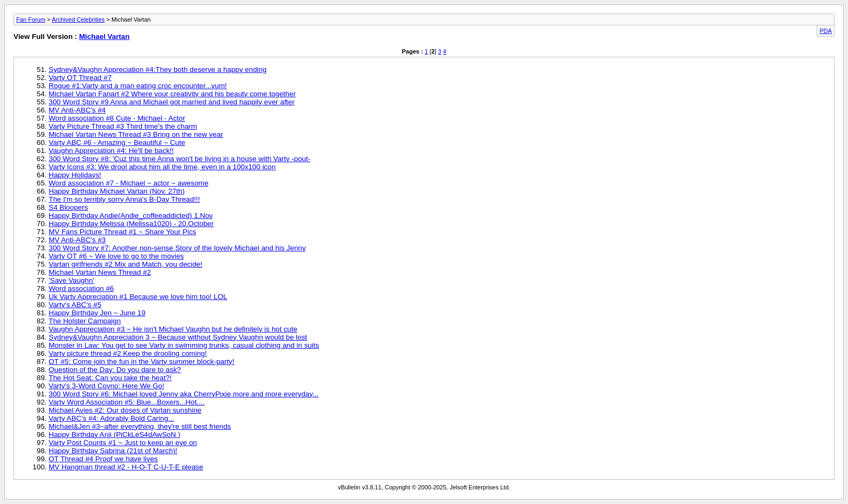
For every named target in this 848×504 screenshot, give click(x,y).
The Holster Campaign (85, 321)
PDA (826, 31)
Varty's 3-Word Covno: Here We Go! (107, 386)
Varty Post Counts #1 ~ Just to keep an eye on (123, 443)
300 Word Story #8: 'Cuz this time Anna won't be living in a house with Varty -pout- (180, 159)
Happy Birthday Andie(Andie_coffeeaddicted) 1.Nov (131, 215)
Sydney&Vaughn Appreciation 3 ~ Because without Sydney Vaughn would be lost (178, 337)
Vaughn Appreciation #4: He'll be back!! (111, 151)
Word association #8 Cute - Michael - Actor (117, 118)
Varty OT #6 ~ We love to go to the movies (116, 256)
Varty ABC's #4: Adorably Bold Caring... (111, 418)
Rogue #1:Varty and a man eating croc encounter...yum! (138, 86)
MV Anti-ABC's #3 (77, 240)
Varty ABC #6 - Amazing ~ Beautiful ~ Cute (117, 142)
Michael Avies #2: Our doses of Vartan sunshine (125, 410)
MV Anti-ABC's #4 (77, 110)
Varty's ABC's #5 (75, 305)
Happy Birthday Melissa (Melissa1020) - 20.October (131, 224)
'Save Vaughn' (71, 280)
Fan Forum (31, 19)
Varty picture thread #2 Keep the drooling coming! (128, 353)
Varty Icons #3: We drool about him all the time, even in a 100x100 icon (162, 167)
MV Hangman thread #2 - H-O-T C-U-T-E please (126, 467)
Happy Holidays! (75, 175)
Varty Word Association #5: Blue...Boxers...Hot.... (127, 402)
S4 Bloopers (68, 207)
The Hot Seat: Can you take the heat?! (110, 378)
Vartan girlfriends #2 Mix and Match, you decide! (125, 264)
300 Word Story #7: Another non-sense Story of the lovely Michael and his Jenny (177, 248)
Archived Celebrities (78, 19)
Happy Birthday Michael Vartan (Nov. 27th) (117, 191)
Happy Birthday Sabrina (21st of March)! (113, 451)
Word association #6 (81, 289)
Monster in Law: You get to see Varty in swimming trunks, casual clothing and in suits (184, 345)
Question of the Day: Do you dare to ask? (115, 370)
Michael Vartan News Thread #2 (100, 272)
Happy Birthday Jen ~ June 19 (97, 313)
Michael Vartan (104, 37)
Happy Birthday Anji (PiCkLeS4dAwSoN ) (114, 435)
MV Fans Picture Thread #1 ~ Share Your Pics (122, 232)
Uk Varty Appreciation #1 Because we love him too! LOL (138, 297)
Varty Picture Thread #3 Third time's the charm (123, 126)
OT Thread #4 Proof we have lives (103, 459)
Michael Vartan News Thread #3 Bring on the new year (136, 134)
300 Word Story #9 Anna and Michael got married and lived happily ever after (172, 102)
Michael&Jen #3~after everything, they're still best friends (140, 426)
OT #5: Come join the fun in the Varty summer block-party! (141, 362)
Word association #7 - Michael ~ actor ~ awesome (128, 183)
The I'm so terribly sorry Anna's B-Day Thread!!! (124, 199)
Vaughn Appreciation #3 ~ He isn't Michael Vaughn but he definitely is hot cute (173, 329)
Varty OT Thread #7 (80, 78)
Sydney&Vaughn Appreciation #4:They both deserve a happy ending (158, 69)
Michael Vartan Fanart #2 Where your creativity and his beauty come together (172, 94)
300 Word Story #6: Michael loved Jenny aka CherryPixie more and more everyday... (184, 394)
